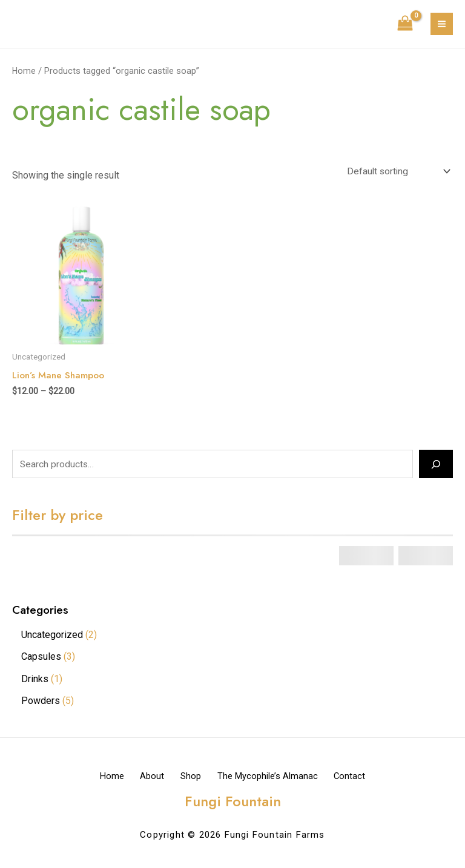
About (144, 777)
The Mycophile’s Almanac (275, 777)
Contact (366, 777)
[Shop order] (396, 172)
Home (24, 71)
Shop (191, 777)
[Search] (436, 465)
